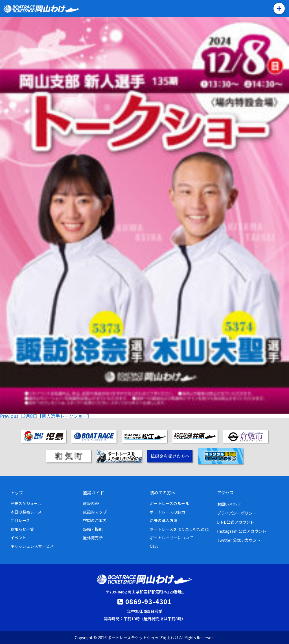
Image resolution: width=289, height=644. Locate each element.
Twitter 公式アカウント (239, 540)
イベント (18, 538)
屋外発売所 (93, 538)
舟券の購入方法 (164, 520)
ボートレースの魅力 (168, 512)
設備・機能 (93, 529)
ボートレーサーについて (172, 538)
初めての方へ (163, 492)
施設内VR (91, 503)
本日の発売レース (26, 512)
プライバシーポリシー (237, 513)
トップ (17, 492)
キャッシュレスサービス (32, 546)
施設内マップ (95, 512)
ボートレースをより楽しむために (179, 529)
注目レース (20, 520)
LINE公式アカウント (236, 522)
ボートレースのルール (169, 503)
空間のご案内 (95, 520)
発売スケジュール (26, 503)
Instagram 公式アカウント (242, 531)
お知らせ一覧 (22, 529)
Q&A (154, 546)
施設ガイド (94, 492)
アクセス (225, 492)
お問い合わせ (229, 504)
